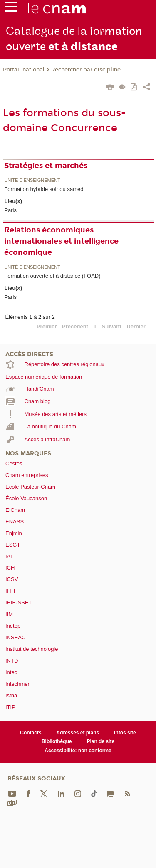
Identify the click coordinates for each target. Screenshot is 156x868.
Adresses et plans (78, 733)
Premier (47, 326)
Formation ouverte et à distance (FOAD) (52, 276)
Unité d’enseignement (32, 180)
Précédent (75, 326)
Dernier (136, 326)
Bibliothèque (57, 741)
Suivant (112, 326)
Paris (10, 210)
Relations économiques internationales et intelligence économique (61, 241)
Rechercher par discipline (86, 70)
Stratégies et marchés (46, 166)
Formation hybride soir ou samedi (44, 189)
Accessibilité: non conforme (78, 751)
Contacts (31, 733)
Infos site (125, 733)
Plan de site (100, 741)
